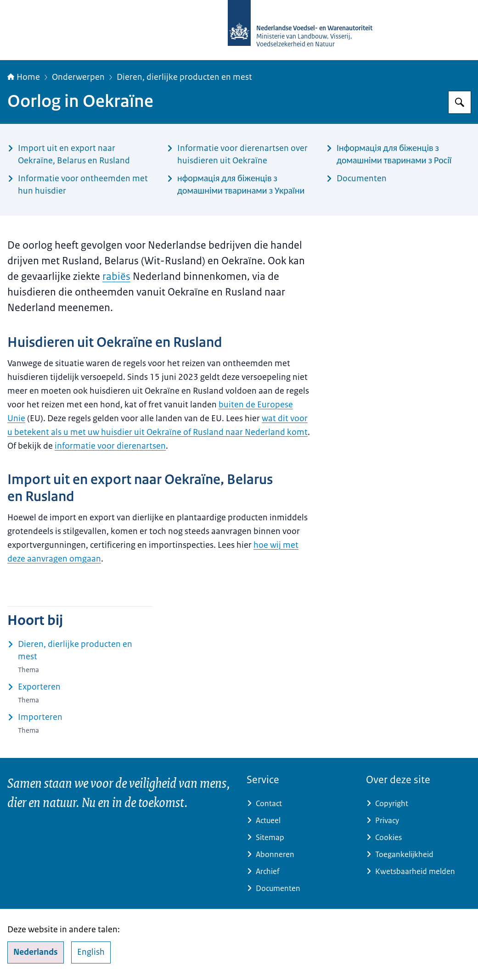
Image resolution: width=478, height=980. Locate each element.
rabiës (116, 276)
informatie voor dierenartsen (110, 446)
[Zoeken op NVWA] (460, 102)
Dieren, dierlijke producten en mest (184, 77)
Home (24, 77)
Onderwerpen (78, 77)
